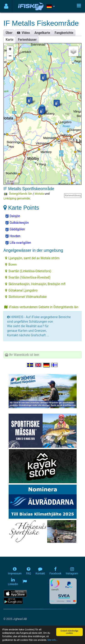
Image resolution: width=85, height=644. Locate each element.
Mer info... (53, 640)
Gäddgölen (15, 229)
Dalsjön (13, 216)
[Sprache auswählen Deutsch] (47, 365)
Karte (10, 40)
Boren (11, 264)
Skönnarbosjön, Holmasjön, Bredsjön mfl (35, 284)
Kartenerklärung (73, 195)
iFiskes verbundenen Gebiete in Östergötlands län (41, 307)
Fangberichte (64, 33)
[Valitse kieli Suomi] (55, 365)
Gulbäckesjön (17, 223)
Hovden (13, 236)
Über (9, 33)
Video (23, 33)
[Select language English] (39, 365)
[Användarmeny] (6, 6)
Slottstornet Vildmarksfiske (26, 297)
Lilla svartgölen (18, 243)
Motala (39, 194)
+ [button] (10, 50)
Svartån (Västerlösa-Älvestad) (28, 277)
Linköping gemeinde (17, 198)
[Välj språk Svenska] (30, 365)
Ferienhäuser (27, 40)
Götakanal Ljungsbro (21, 290)
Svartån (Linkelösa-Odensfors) (28, 271)
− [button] (10, 56)
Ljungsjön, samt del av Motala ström (32, 258)
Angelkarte (42, 33)
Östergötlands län (20, 194)
